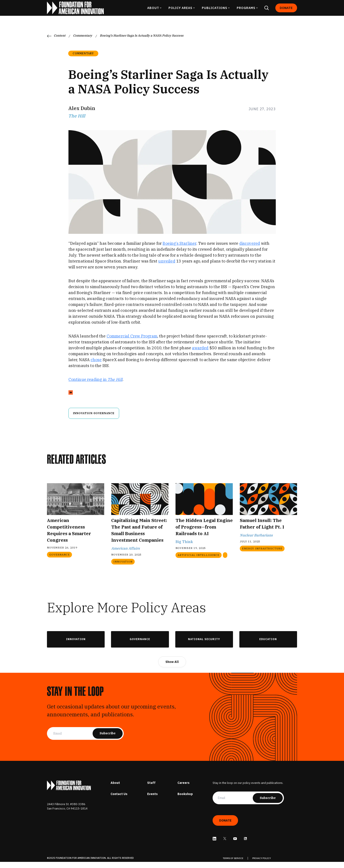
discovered (250, 249)
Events (152, 800)
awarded (200, 354)
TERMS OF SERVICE (233, 864)
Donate (286, 11)
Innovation (76, 645)
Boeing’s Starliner (179, 249)
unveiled (167, 267)
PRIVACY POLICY (262, 864)
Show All (172, 668)
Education (268, 645)
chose (96, 366)
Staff (151, 789)
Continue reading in (96, 386)
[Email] (73, 740)
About (115, 789)
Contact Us (119, 800)
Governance (140, 645)
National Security (204, 645)
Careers (184, 789)
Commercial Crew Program (132, 342)
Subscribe (108, 739)
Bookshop (185, 800)
